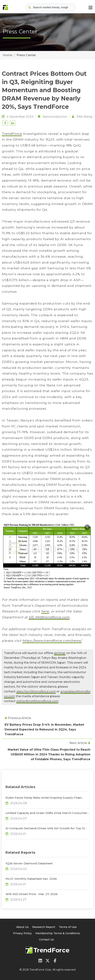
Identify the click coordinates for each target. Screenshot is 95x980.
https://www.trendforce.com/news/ (52, 641)
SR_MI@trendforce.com (49, 617)
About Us (22, 927)
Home (7, 55)
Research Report (44, 927)
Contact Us (46, 940)
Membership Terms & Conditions (58, 933)
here (45, 611)
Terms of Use (68, 927)
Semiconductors (55, 117)
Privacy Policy (22, 933)
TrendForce (12, 134)
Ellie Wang (84, 117)
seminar (60, 653)
